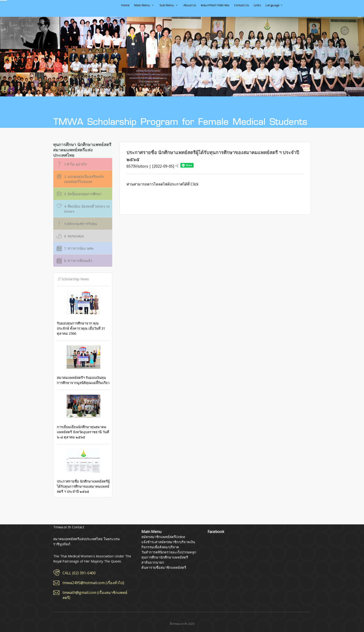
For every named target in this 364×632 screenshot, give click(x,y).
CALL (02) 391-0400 (79, 573)
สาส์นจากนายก (153, 562)
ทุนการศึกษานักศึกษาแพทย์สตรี (165, 557)
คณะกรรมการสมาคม (215, 5)
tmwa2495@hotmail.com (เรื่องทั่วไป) (93, 583)
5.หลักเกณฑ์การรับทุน (76, 224)
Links (257, 5)
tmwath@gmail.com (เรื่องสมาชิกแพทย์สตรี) (95, 595)
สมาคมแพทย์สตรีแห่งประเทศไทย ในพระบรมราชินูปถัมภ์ (72, 9)
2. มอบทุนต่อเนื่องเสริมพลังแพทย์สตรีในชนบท (80, 179)
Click (195, 184)
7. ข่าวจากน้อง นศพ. (75, 248)
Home (125, 5)
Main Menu (145, 5)
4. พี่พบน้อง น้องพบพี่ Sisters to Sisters (83, 209)
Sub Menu (169, 5)
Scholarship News (73, 279)
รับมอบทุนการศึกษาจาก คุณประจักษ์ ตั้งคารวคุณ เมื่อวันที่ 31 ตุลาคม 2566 (83, 313)
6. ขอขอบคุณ (70, 236)
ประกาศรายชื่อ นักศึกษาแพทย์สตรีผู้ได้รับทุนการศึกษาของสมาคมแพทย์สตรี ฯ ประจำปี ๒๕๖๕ (83, 471)
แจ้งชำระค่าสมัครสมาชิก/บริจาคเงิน (168, 542)
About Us (190, 5)
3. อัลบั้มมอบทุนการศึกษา (79, 194)
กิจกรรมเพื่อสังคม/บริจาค (160, 547)
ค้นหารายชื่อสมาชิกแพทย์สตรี (164, 567)
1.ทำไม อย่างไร (71, 164)
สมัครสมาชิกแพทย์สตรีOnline (163, 537)
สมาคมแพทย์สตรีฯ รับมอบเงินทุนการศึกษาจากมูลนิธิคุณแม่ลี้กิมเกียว (83, 365)
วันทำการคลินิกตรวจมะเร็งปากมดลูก (169, 552)
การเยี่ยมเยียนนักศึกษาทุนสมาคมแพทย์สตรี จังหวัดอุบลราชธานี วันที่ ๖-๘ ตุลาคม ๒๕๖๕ (83, 417)
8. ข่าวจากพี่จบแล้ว (74, 261)
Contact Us (242, 5)
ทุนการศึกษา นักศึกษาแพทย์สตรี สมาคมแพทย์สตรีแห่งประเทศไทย (82, 150)
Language (275, 5)
